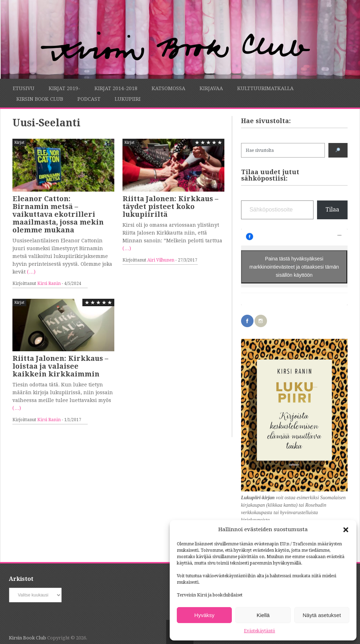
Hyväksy (204, 615)
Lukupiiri (128, 99)
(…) (31, 272)
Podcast (89, 99)
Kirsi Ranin (49, 284)
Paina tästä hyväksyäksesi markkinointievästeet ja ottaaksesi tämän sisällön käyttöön (294, 267)
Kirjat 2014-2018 (116, 88)
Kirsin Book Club (40, 99)
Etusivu (24, 88)
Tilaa (332, 210)
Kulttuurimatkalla (265, 88)
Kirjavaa (211, 88)
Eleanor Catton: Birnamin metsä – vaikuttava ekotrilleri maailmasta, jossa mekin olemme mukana (58, 214)
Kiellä (263, 615)
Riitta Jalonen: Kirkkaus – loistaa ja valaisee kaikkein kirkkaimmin (60, 366)
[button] (346, 530)
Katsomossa (168, 88)
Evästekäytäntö (260, 631)
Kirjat (19, 142)
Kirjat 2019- (64, 88)
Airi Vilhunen (161, 260)
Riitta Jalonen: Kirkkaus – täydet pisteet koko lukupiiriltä (170, 207)
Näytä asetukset (322, 615)
